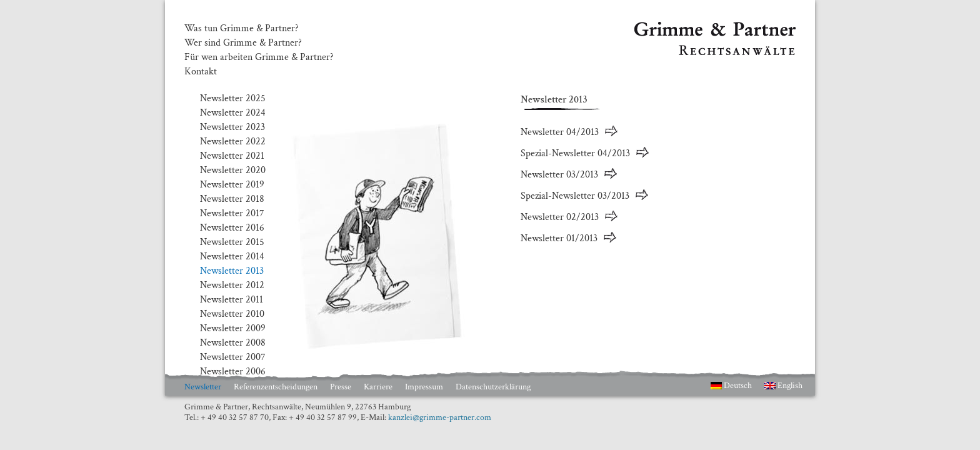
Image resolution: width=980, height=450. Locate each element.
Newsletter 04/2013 (560, 132)
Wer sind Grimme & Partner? (243, 43)
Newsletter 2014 (232, 257)
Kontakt (201, 72)
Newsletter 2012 (232, 285)
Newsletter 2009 (233, 328)
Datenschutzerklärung (493, 387)
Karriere (378, 387)
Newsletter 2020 (233, 170)
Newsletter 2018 (232, 199)
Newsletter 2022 (233, 142)
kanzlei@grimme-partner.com (440, 417)
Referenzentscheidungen (276, 387)
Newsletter (203, 387)
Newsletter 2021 (232, 156)
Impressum (424, 387)
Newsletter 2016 (232, 228)
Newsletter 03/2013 (559, 175)
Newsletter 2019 (232, 185)
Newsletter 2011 (232, 300)
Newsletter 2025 (233, 98)
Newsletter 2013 (232, 271)
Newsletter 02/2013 (560, 217)
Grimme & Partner (672, 27)
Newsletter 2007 (233, 357)
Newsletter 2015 (232, 242)
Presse (341, 387)
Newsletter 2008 (233, 343)
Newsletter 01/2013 (559, 238)
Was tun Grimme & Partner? (242, 29)
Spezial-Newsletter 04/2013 (575, 153)
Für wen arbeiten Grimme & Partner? (259, 57)
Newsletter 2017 (232, 213)
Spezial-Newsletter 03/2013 (575, 196)
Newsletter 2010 (232, 314)
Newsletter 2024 (233, 113)
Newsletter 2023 (232, 127)
